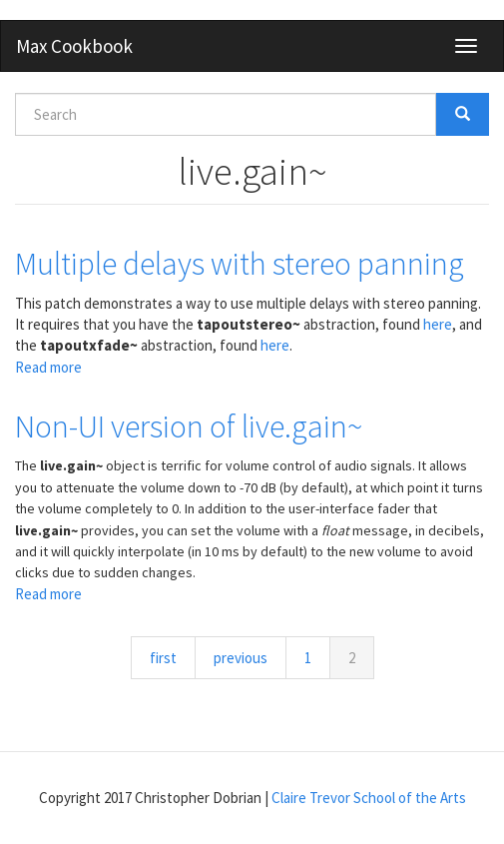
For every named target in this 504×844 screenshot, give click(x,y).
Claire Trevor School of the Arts (369, 798)
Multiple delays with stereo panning (240, 264)
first (163, 658)
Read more (48, 367)
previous (241, 658)
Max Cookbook (74, 46)
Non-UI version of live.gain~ (189, 426)
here (438, 324)
